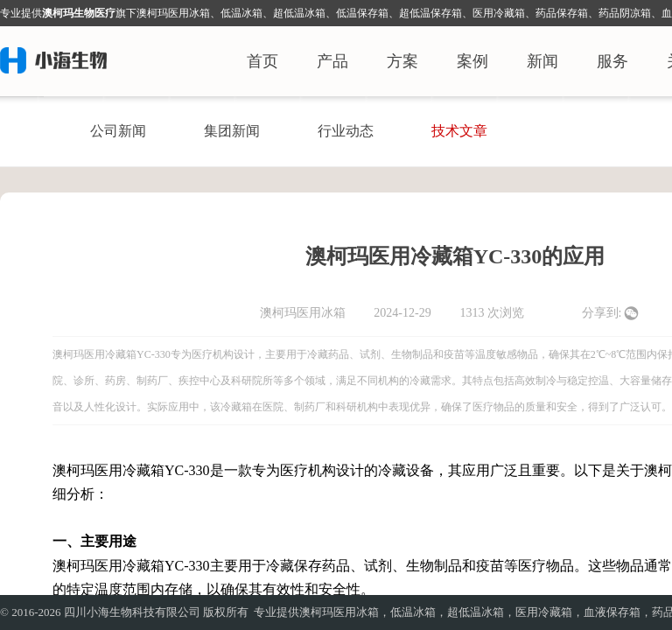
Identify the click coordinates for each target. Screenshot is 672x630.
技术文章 (459, 131)
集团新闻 (232, 131)
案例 (472, 61)
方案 (402, 61)
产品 (332, 61)
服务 (612, 61)
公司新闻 (118, 131)
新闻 (542, 61)
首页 (262, 61)
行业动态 (346, 131)
